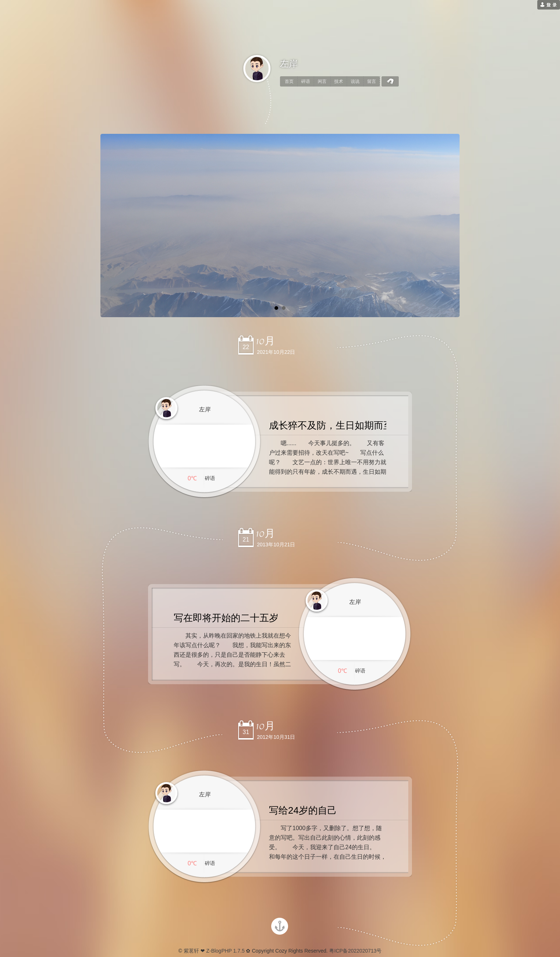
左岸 (289, 64)
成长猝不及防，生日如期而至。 (336, 425)
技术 (339, 81)
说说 (355, 81)
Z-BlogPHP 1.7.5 (226, 951)
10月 (265, 341)
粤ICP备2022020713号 (355, 951)
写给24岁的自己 (303, 810)
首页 (289, 81)
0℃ (192, 478)
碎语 (306, 81)
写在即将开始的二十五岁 (226, 618)
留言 (372, 81)
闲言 (322, 81)
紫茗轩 (191, 951)
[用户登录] (549, 5)
